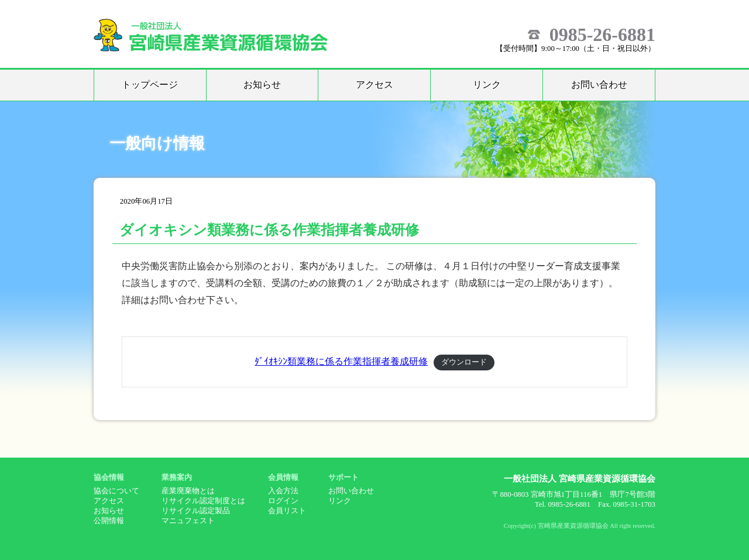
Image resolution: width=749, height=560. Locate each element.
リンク (487, 85)
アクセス (374, 85)
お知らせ (262, 85)
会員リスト (287, 511)
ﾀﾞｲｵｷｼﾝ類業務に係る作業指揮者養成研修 (341, 361)
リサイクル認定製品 (196, 511)
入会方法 (283, 491)
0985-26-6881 (602, 35)
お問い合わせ (599, 85)
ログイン (283, 501)
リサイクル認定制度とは (203, 501)
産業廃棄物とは (188, 491)
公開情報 (109, 521)
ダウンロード (464, 362)
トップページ (150, 85)
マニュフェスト (188, 521)
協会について (116, 491)
